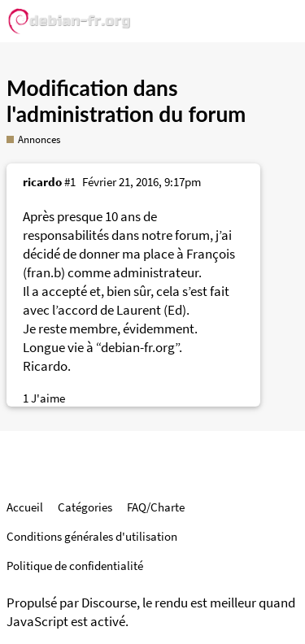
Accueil (25, 507)
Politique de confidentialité (75, 566)
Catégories (85, 507)
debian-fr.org (138, 348)
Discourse (109, 603)
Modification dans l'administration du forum (126, 101)
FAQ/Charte (156, 507)
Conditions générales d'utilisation (92, 536)
